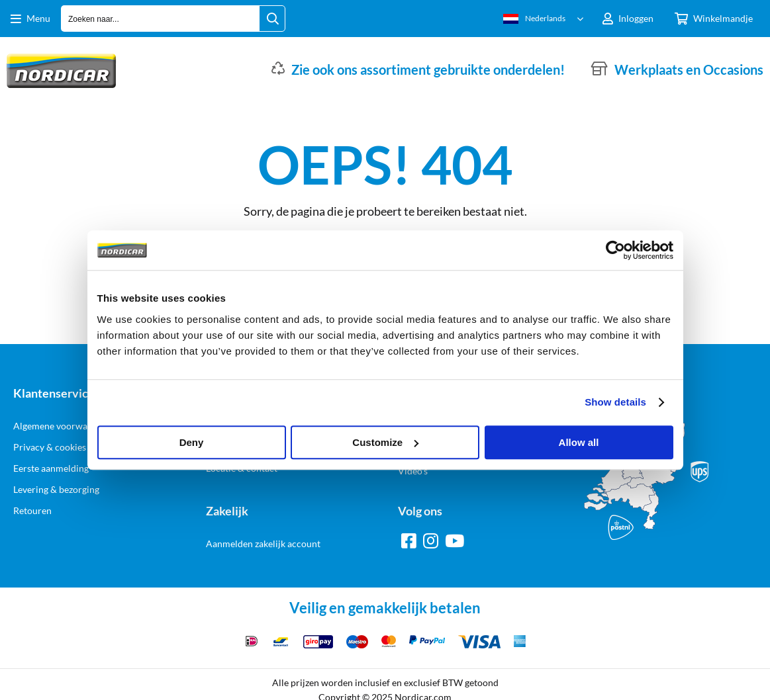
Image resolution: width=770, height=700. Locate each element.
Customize (385, 442)
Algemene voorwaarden (62, 426)
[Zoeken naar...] (272, 19)
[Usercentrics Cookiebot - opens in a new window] (615, 250)
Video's (413, 471)
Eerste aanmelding (51, 468)
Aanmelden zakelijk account (263, 544)
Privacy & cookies (50, 447)
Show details (615, 402)
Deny (192, 442)
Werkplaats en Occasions (689, 69)
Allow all (579, 442)
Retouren (32, 510)
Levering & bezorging (56, 489)
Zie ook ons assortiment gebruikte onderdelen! (428, 69)
